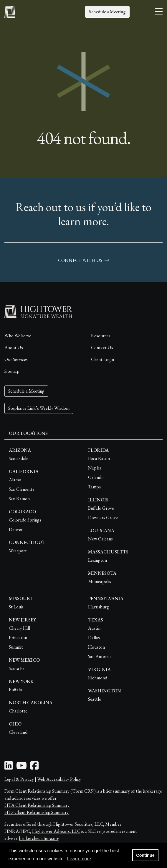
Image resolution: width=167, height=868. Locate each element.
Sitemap (12, 371)
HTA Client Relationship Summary (37, 805)
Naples (95, 468)
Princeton (18, 638)
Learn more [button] (79, 859)
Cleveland (18, 732)
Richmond (98, 678)
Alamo (15, 480)
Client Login (102, 359)
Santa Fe (17, 668)
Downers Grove (103, 518)
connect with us (84, 260)
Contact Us (102, 348)
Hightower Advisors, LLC (56, 831)
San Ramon (19, 499)
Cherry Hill (19, 628)
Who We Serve (18, 336)
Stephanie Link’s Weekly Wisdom (39, 408)
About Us (14, 348)
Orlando (96, 477)
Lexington (97, 560)
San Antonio (99, 656)
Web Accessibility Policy (59, 779)
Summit (16, 647)
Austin (94, 628)
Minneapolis (100, 581)
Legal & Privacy (19, 779)
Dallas (94, 638)
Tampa (95, 487)
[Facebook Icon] (34, 767)
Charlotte (18, 711)
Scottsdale (19, 458)
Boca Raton (99, 458)
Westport (18, 551)
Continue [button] (145, 855)
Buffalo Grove (101, 508)
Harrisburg (99, 607)
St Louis (16, 607)
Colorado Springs (25, 520)
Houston (96, 647)
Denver (16, 529)
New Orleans (100, 539)
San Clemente (22, 489)
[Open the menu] (159, 12)
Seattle (95, 699)
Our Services (16, 359)
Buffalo (15, 690)
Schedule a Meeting (107, 12)
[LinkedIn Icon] (9, 767)
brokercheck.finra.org (39, 838)
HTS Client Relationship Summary (37, 812)
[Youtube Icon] (22, 767)
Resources (101, 336)
